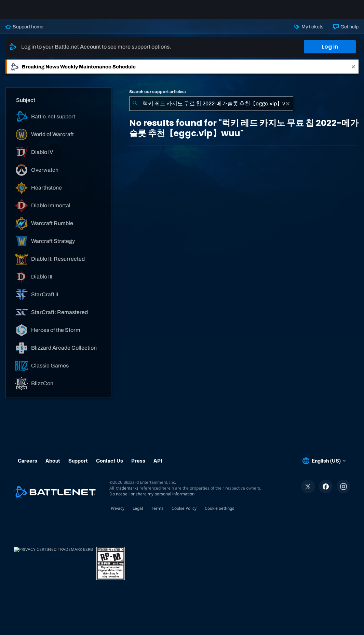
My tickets (309, 32)
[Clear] (288, 109)
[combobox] (211, 109)
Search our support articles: (158, 97)
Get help (346, 32)
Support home (24, 32)
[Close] (353, 72)
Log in (330, 52)
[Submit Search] (135, 109)
